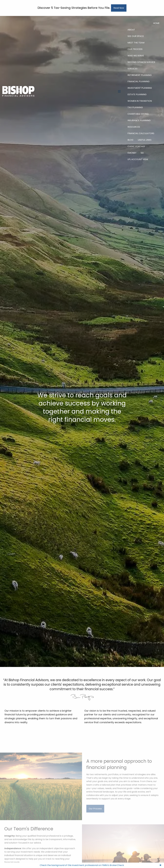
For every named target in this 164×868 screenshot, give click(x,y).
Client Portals (136, 146)
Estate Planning (137, 94)
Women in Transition (140, 101)
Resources (134, 127)
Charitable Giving (138, 114)
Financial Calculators (141, 133)
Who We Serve (136, 56)
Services (132, 69)
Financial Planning (139, 81)
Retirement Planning (140, 75)
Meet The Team (136, 43)
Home (156, 23)
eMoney (132, 153)
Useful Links (145, 140)
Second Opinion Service (141, 62)
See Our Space (136, 36)
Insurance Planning (139, 120)
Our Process (135, 49)
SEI (142, 153)
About (131, 30)
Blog (130, 140)
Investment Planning (140, 88)
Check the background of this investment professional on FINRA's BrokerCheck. (82, 865)
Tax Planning (135, 107)
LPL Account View (138, 159)
